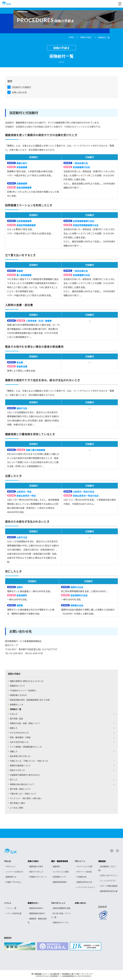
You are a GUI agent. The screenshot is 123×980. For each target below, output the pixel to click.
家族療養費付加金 (81, 167)
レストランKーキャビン (86, 887)
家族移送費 (22, 366)
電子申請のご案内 (17, 803)
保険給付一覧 (104, 37)
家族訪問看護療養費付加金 (86, 225)
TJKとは (7, 861)
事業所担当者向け (36, 908)
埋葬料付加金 (77, 587)
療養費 (20, 271)
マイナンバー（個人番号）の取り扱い (26, 798)
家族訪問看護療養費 (26, 225)
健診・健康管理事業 (60, 861)
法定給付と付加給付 (21, 87)
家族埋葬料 (22, 595)
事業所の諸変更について (20, 765)
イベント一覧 (11, 908)
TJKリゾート (80, 861)
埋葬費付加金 (77, 605)
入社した (14, 714)
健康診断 (56, 866)
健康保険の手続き (36, 866)
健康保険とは (11, 877)
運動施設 (102, 861)
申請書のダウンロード (38, 877)
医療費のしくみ (17, 704)
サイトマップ (87, 974)
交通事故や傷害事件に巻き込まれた (25, 775)
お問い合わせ (80, 903)
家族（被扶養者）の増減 (20, 737)
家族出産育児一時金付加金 (86, 496)
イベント (8, 903)
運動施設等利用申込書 (109, 891)
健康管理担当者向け (37, 913)
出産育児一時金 (24, 492)
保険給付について (17, 686)
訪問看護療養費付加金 (84, 221)
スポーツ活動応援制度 (109, 886)
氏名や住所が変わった (19, 742)
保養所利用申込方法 (84, 882)
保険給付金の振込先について (22, 784)
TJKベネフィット (58, 903)
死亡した (14, 779)
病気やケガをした (17, 770)
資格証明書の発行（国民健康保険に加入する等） (31, 700)
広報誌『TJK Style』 (14, 882)
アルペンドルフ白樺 (84, 866)
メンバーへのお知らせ (14, 872)
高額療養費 (22, 183)
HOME (72, 37)
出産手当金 (22, 537)
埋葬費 (20, 605)
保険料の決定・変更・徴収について (25, 723)
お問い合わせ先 (19, 92)
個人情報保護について (39, 974)
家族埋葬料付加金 (79, 595)
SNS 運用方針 (55, 974)
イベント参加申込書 (14, 913)
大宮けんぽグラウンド (109, 875)
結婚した (14, 728)
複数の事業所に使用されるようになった (27, 681)
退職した (14, 751)
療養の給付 (22, 163)
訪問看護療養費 (24, 221)
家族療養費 (22, 167)
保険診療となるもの (18, 695)
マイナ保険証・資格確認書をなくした (26, 747)
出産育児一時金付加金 (84, 492)
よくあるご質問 (16, 808)
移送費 (20, 362)
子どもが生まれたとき (19, 733)
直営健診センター (60, 877)
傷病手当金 (22, 408)
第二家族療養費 (24, 275)
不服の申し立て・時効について (23, 794)
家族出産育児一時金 (26, 496)
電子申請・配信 (16, 719)
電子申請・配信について (20, 789)
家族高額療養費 (24, 188)
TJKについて (11, 866)
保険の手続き (86, 37)
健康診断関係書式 (60, 882)
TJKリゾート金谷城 (84, 872)
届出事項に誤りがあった (20, 756)
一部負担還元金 (80, 163)
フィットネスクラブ (108, 881)
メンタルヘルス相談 (61, 872)
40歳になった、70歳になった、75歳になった (29, 761)
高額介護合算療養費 (35, 450)
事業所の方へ (33, 903)
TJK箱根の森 (81, 877)
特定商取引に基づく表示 (71, 974)
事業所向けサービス (61, 922)
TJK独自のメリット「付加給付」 (24, 690)
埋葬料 (20, 587)
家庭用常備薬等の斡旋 (62, 908)
